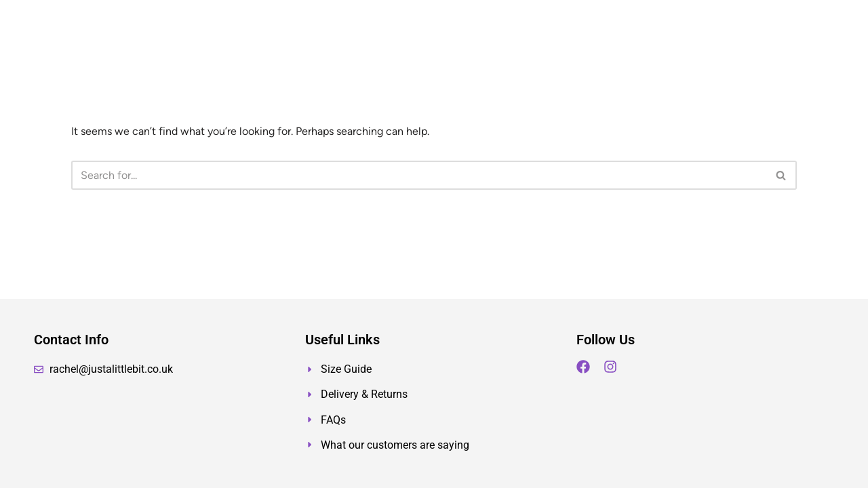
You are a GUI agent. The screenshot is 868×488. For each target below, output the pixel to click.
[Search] (419, 175)
